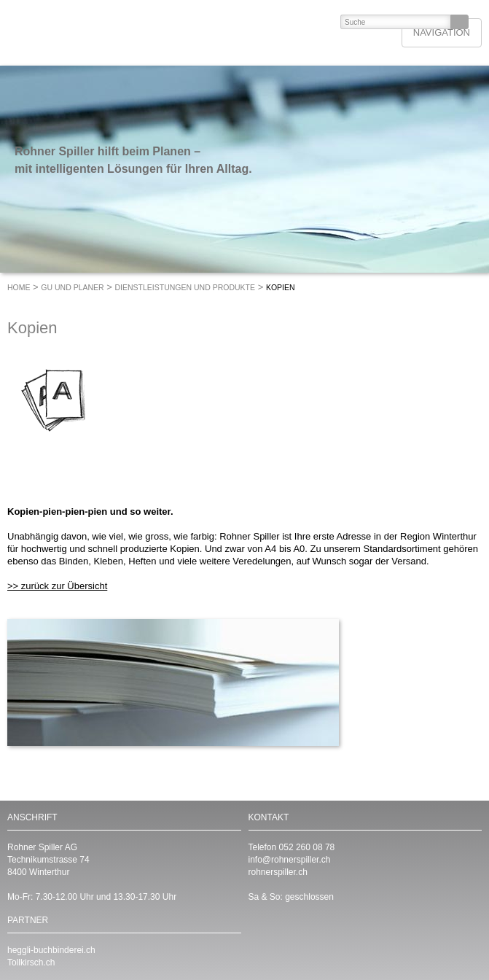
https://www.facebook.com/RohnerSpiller (289, 940)
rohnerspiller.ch (278, 872)
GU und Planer (72, 287)
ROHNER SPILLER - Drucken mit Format (114, 33)
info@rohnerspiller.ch (290, 860)
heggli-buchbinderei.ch (51, 950)
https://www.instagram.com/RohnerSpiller (318, 940)
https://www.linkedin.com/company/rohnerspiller (259, 940)
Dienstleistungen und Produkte (185, 287)
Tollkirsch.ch (31, 962)
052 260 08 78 (307, 847)
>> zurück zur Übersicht (57, 586)
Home (19, 287)
